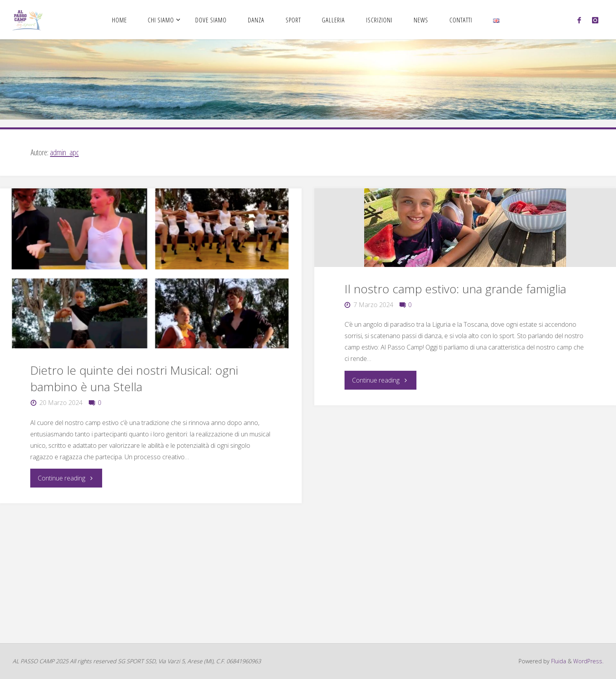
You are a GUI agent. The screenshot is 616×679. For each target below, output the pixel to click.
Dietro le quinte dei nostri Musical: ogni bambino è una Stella (134, 378)
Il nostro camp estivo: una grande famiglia (455, 289)
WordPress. (588, 661)
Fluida (558, 661)
